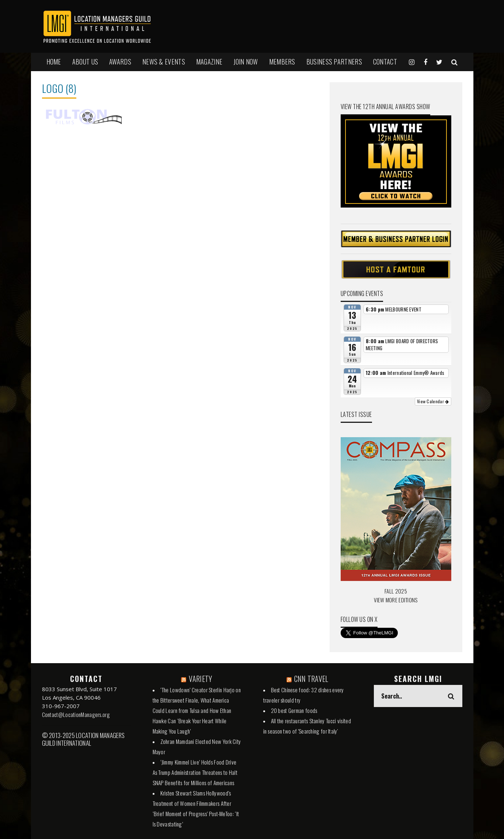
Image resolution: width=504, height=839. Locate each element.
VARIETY (200, 679)
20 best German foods (294, 710)
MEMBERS (282, 62)
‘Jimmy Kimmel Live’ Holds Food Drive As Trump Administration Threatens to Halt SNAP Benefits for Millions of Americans (195, 772)
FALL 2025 (396, 591)
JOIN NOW (246, 62)
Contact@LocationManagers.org (76, 714)
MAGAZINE (209, 62)
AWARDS (120, 62)
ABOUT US (85, 62)
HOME (54, 62)
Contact (385, 62)
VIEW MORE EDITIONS (396, 600)
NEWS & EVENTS (164, 62)
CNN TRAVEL (311, 679)
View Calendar (433, 401)
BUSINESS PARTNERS (334, 62)
